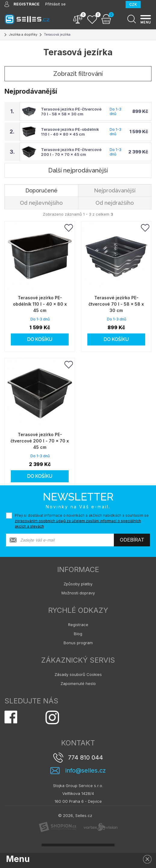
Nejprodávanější (115, 190)
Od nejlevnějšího (41, 203)
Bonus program (78, 643)
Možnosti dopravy (78, 593)
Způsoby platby (78, 584)
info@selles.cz (86, 771)
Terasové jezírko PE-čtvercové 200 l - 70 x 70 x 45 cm (71, 152)
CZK (133, 4)
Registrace (78, 625)
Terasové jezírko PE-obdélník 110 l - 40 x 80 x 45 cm (70, 132)
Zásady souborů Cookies (78, 674)
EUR (148, 4)
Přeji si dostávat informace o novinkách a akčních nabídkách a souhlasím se (82, 521)
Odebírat (132, 540)
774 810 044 (86, 757)
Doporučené (41, 190)
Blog (78, 634)
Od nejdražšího (115, 203)
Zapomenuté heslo (78, 683)
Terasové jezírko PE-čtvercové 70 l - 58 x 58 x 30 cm (71, 111)
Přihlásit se (55, 4)
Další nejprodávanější (78, 170)
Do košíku (40, 339)
